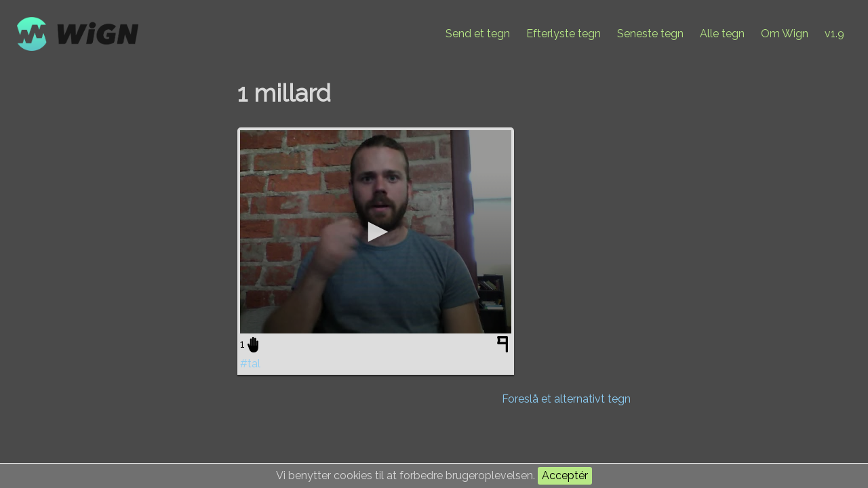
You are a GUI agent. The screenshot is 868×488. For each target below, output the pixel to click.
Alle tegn (722, 34)
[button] (376, 232)
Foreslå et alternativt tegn (566, 399)
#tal (250, 364)
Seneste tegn (650, 34)
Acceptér (565, 475)
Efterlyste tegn (564, 34)
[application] (376, 232)
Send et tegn (478, 34)
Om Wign (785, 34)
